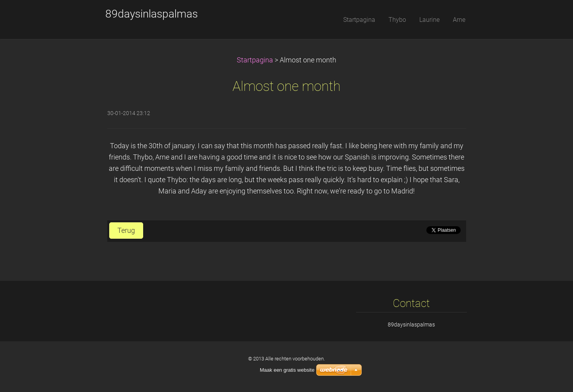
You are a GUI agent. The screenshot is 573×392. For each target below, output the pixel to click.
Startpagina (255, 60)
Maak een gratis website (287, 370)
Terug (126, 231)
